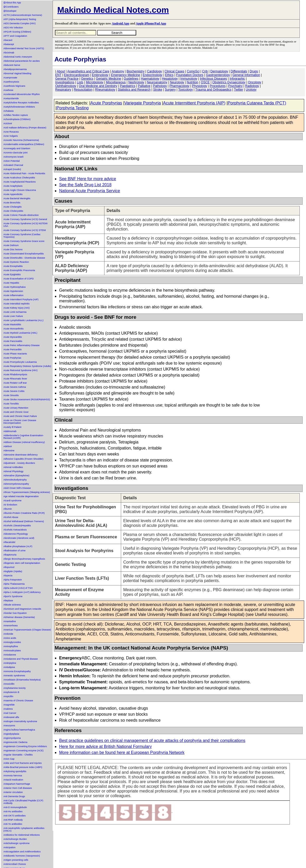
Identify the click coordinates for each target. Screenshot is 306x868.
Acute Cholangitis (13, 207)
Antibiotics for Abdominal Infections (22, 835)
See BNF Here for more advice (88, 179)
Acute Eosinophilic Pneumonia (19, 270)
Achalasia (8, 111)
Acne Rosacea (11, 132)
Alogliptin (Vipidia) (13, 571)
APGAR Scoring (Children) (17, 32)
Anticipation (10, 847)
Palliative (144, 86)
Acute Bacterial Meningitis (17, 198)
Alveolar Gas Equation (15, 613)
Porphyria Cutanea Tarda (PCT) (257, 103)
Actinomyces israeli (13, 157)
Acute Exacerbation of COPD (19, 279)
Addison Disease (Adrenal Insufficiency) (24, 442)
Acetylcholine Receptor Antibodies (21, 103)
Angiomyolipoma (12, 738)
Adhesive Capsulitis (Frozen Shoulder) (23, 459)
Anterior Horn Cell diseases (18, 788)
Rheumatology (105, 90)
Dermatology (219, 71)
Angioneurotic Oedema (15, 742)
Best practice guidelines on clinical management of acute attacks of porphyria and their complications (152, 741)
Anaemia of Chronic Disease (18, 701)
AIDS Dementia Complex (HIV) (20, 23)
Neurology (177, 82)
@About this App (12, 3)
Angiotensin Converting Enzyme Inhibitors (25, 746)
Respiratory (63, 90)
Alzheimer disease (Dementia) (19, 617)
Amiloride (8, 634)
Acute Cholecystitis (13, 211)
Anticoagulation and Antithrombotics (22, 852)
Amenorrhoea (11, 626)
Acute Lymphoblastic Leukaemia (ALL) (23, 320)
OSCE (205, 82)
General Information (246, 75)
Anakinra (8, 709)
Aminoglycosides (12, 642)
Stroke (158, 90)
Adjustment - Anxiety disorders (19, 463)
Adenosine (9, 451)
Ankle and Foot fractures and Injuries (23, 763)
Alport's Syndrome (13, 596)
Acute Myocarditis (13, 337)
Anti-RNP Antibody (13, 820)
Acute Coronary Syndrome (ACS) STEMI (25, 230)
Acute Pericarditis (13, 349)
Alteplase (8, 601)
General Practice (67, 79)
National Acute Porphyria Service (90, 191)
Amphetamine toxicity (15, 688)
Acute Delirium (11, 245)
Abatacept (9, 44)
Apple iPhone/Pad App (151, 23)
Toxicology (185, 90)
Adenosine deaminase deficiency (21, 455)
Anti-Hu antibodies (13, 811)
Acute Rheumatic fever (15, 379)
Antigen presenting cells (16, 860)
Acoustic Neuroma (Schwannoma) (21, 140)
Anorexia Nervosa (13, 776)
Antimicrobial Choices (15, 864)
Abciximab (9, 53)
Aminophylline (11, 646)
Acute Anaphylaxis (13, 186)
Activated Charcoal (13, 165)
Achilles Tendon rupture (16, 115)
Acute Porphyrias (12, 358)
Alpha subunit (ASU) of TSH (18, 588)
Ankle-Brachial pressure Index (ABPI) (23, 767)
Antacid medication (13, 780)
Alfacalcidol (9, 542)
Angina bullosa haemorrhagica (19, 730)
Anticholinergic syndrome (17, 843)
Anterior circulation (13, 792)
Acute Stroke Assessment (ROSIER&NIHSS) (27, 399)
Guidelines (131, 79)
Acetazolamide (11, 98)
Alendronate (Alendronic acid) (19, 538)
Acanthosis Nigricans (14, 86)
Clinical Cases (174, 71)
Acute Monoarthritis (14, 329)
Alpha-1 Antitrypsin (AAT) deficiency (22, 592)
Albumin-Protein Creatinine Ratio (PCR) (24, 513)
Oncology (255, 82)
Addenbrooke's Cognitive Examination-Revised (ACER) (24, 437)
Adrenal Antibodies (13, 467)
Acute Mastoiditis (12, 324)
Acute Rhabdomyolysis (15, 374)
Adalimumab (10, 431)
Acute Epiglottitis (12, 274)
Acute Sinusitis (11, 395)
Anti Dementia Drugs (14, 796)
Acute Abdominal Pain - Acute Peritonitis (24, 173)
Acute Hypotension (13, 291)
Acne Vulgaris (11, 136)
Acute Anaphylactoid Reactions (20, 182)
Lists (80, 82)
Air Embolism (10, 505)
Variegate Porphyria (142, 103)
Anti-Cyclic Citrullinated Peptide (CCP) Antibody (23, 802)
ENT (58, 75)
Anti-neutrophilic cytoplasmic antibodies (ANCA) (24, 829)
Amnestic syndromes (14, 676)
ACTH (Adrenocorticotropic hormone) (23, 15)
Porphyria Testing (73, 108)
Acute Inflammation (13, 295)
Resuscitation (83, 90)
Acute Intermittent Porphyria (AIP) (21, 299)
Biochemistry (136, 71)
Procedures (218, 86)
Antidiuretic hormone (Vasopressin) (22, 856)
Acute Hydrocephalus (15, 287)
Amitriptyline (10, 663)
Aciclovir (8, 123)
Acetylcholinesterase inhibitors (19, 107)
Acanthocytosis (11, 82)
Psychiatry (235, 86)
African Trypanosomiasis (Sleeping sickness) (27, 492)
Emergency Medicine (126, 75)
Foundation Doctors (190, 75)
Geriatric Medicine (108, 79)
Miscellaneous (116, 82)
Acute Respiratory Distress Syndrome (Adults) (27, 366)
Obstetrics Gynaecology (229, 82)
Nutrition (193, 82)
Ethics (169, 75)
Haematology (150, 79)
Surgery (170, 90)
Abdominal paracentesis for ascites (22, 61)
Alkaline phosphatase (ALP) (18, 546)
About (61, 71)
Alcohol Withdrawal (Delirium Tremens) (24, 521)
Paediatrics (127, 86)
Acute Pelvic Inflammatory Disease (21, 345)
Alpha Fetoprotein (13, 580)
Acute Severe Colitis (14, 391)
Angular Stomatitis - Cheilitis (18, 755)
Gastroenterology (218, 75)
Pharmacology (180, 86)
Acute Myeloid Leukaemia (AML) (20, 333)
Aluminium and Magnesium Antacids (22, 609)
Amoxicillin (9, 684)
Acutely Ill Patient (12, 427)
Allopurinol (9, 567)
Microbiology (95, 82)
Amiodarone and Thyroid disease (21, 659)
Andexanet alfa (11, 717)
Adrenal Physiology (13, 471)
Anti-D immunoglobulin (15, 807)
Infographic (237, 79)
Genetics (87, 79)
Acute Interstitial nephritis (17, 304)
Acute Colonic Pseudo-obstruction (21, 215)
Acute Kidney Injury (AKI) (17, 308)
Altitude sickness (12, 605)
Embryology (100, 75)
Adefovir (8, 446)
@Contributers (11, 7)
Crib (205, 71)
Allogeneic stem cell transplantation (22, 563)
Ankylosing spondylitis (15, 771)
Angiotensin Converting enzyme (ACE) (23, 751)
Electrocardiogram (77, 75)
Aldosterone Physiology (16, 534)
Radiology (252, 86)
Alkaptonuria (10, 555)
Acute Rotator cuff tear (15, 383)
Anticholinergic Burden (15, 839)
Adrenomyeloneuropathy (16, 484)
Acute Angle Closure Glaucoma (20, 190)
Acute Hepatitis (11, 283)
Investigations (65, 82)
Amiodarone (10, 655)
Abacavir (8, 40)
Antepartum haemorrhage (17, 784)
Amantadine (10, 621)
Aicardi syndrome (13, 501)
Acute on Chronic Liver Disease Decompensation (20, 422)
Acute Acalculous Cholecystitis (19, 178)
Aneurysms (9, 726)
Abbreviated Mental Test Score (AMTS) (24, 48)
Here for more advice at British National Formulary (105, 747)
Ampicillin (8, 696)
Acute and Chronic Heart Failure (20, 416)
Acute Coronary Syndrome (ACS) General (25, 219)
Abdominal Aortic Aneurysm (18, 57)
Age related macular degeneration (21, 496)
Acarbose (8, 90)
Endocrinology (153, 75)
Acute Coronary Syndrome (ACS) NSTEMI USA (26, 225)
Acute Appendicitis (13, 194)
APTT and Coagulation (15, 36)
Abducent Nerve (12, 65)
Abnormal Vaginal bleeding (17, 73)
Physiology (199, 86)
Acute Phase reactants (15, 354)
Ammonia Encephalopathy (17, 671)
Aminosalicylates (12, 651)
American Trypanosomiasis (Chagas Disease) (27, 630)
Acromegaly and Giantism (17, 148)
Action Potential (12, 161)
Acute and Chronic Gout (16, 412)
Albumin (8, 509)
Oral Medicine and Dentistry (98, 86)
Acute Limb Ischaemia (15, 312)
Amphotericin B (11, 692)
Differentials (239, 71)
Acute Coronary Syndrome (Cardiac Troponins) (22, 236)
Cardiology (154, 71)
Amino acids (10, 638)
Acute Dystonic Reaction (16, 262)
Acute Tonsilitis (11, 404)
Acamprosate (10, 78)
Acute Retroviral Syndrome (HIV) (20, 370)
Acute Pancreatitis (13, 341)
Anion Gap (9, 759)
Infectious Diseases (214, 79)
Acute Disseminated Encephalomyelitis (24, 254)
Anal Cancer (10, 713)
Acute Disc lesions (13, 249)
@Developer (10, 11)
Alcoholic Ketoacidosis (15, 530)
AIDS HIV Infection (13, 28)
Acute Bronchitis (12, 203)
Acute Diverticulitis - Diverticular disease (24, 258)
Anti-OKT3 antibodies (15, 816)
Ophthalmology (66, 86)
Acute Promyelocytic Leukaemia (20, 362)
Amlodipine (9, 667)
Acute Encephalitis (13, 266)
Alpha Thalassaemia (14, 584)
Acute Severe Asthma (15, 387)
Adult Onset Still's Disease (17, 488)
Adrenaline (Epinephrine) (16, 476)
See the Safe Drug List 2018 (85, 185)
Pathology (160, 86)
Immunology (189, 79)
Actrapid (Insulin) (12, 169)
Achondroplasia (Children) (17, 119)
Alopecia (8, 576)
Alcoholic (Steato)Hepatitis (17, 526)
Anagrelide (9, 705)
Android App (120, 23)
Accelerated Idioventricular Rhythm (22, 94)
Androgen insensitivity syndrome (20, 721)
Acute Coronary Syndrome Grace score (24, 241)
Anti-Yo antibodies (13, 824)
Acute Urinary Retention (16, 408)
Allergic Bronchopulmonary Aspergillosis (24, 559)
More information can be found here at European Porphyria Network (122, 753)
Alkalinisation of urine (14, 551)
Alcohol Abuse (11, 517)
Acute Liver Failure (13, 316)
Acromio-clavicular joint (15, 153)
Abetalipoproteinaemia (15, 69)
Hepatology (170, 79)
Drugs (254, 71)
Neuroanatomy (157, 82)
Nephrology (136, 82)
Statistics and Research (134, 90)
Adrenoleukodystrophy (15, 480)
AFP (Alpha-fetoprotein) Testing (20, 19)
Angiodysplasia (11, 734)
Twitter (238, 90)
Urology (251, 90)
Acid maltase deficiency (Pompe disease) (25, 128)
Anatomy (118, 71)
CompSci (193, 71)
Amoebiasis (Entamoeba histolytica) (22, 680)
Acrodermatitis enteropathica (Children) (24, 144)
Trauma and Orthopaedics (213, 90)
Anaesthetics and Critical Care (88, 71)
